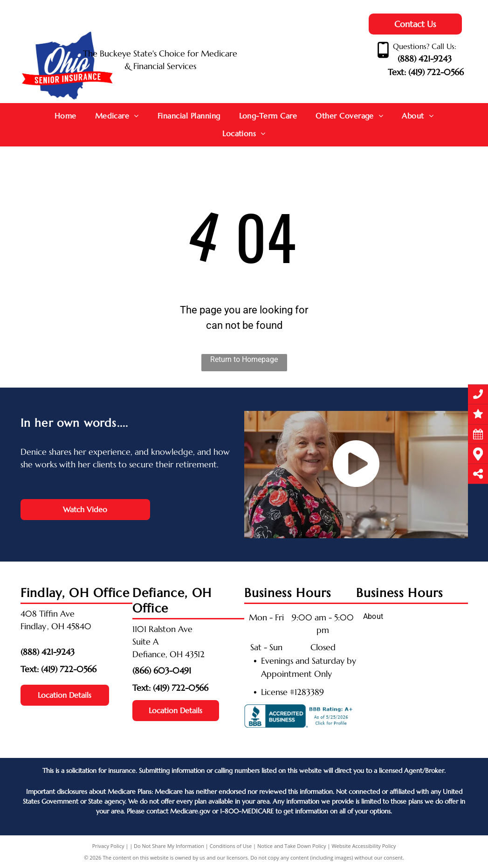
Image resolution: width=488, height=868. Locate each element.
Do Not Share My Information (169, 846)
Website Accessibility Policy (364, 846)
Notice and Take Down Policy (292, 846)
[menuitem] (65, 116)
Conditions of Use (231, 846)
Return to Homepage (244, 359)
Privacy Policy (108, 846)
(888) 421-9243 (425, 59)
